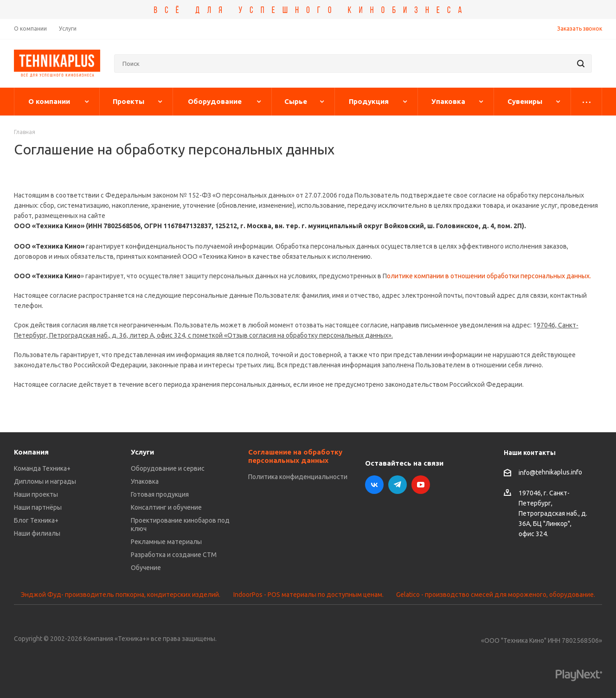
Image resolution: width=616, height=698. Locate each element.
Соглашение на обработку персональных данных (295, 456)
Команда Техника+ (42, 468)
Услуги (142, 452)
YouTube (421, 485)
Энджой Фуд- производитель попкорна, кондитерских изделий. (121, 595)
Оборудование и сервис (168, 468)
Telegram (398, 485)
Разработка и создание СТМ (174, 555)
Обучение (146, 568)
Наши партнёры (38, 507)
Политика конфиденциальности (298, 477)
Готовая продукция (160, 494)
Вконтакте (374, 485)
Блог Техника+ (36, 520)
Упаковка (145, 481)
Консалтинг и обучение (166, 507)
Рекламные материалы (166, 542)
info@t (528, 473)
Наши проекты (36, 494)
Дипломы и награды (45, 481)
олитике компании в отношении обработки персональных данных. (489, 276)
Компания (31, 452)
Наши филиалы (37, 533)
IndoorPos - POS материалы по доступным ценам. (308, 595)
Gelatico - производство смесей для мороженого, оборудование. (496, 595)
